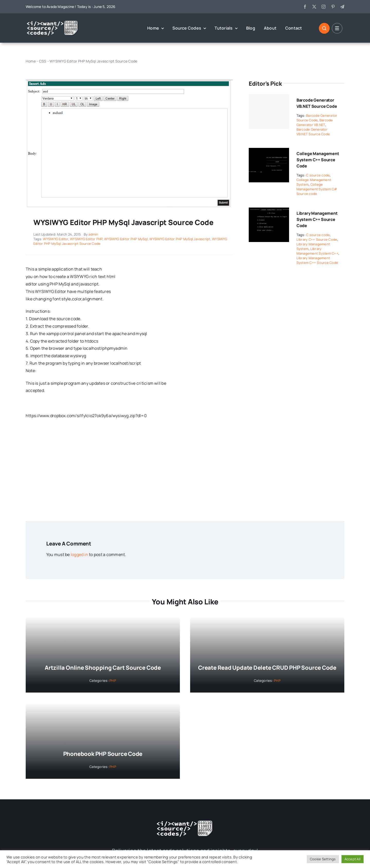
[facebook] (305, 7)
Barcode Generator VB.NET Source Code (313, 132)
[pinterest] (333, 7)
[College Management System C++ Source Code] (269, 151)
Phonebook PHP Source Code (103, 754)
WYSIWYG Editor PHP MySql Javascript (180, 239)
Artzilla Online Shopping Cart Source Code (103, 668)
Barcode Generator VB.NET (315, 122)
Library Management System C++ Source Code (317, 219)
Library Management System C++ (317, 251)
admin (93, 234)
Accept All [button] (353, 859)
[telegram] (342, 7)
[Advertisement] (185, 470)
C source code (318, 175)
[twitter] (314, 7)
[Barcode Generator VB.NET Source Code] (269, 112)
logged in (79, 554)
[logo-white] (53, 22)
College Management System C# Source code (317, 189)
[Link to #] (324, 28)
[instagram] (323, 7)
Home (31, 61)
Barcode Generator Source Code (317, 118)
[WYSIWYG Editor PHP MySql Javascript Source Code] (129, 82)
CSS (43, 61)
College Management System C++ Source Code (318, 160)
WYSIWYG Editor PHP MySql (126, 239)
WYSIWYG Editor (55, 239)
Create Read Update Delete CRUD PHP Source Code (267, 668)
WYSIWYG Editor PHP (86, 239)
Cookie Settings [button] (323, 859)
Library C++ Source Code (317, 239)
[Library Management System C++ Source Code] (269, 211)
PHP (113, 681)
